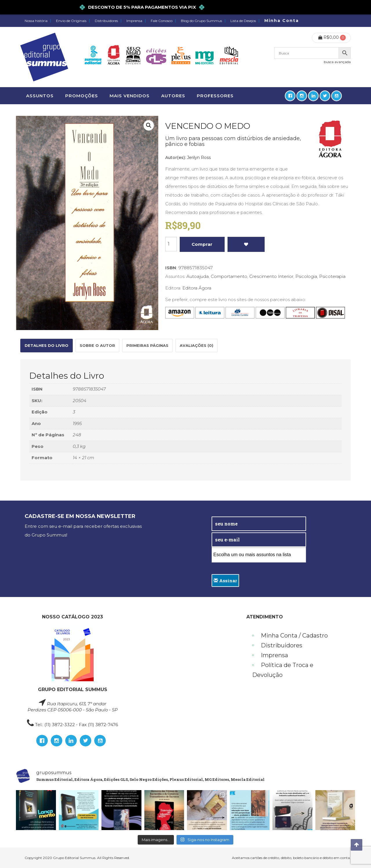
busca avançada (337, 62)
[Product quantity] (171, 244)
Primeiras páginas (147, 345)
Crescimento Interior (271, 276)
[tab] (47, 346)
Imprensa (134, 21)
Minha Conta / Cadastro (294, 636)
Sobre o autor (97, 345)
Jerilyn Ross (199, 158)
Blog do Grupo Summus (201, 21)
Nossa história (36, 21)
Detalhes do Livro (47, 345)
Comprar (202, 244)
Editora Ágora (197, 288)
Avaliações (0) (197, 345)
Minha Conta (282, 21)
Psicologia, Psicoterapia (320, 276)
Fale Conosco (162, 21)
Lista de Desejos (243, 21)
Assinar (225, 581)
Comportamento (229, 276)
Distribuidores (106, 21)
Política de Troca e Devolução (283, 670)
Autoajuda (198, 276)
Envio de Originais (71, 21)
